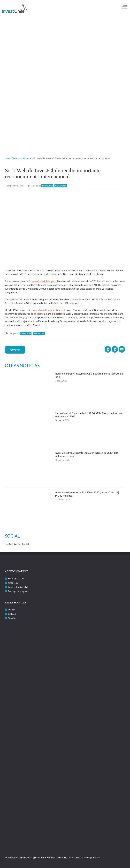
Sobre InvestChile (16, 579)
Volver (15, 350)
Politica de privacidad (18, 587)
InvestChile (47, 186)
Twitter (11, 610)
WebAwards (61, 186)
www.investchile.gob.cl (45, 281)
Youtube (12, 618)
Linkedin (12, 614)
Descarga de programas (19, 591)
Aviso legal (13, 583)
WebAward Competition (47, 310)
